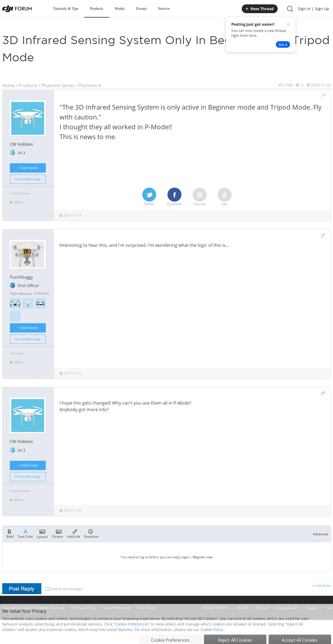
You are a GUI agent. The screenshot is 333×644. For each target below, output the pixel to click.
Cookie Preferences (116, 608)
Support (312, 608)
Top (328, 608)
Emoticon (91, 533)
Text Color (25, 533)
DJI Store (263, 608)
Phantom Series (58, 85)
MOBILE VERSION (215, 608)
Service (164, 9)
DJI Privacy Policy (83, 608)
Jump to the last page (64, 589)
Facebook (174, 197)
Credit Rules (322, 586)
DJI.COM (242, 608)
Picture (58, 533)
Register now (203, 557)
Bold (10, 533)
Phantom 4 (89, 85)
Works (120, 9)
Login (185, 557)
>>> (15, 316)
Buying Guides (288, 608)
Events (141, 9)
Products (97, 9)
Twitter (149, 197)
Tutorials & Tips (66, 9)
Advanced (321, 534)
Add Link (74, 533)
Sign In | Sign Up (314, 9)
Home (8, 85)
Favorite (200, 197)
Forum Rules (146, 608)
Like (225, 197)
